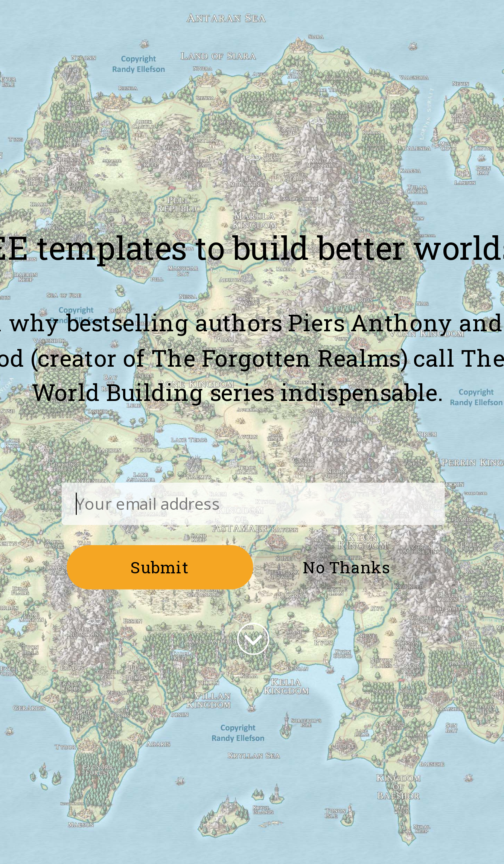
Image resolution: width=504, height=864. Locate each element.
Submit (160, 567)
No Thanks (346, 567)
